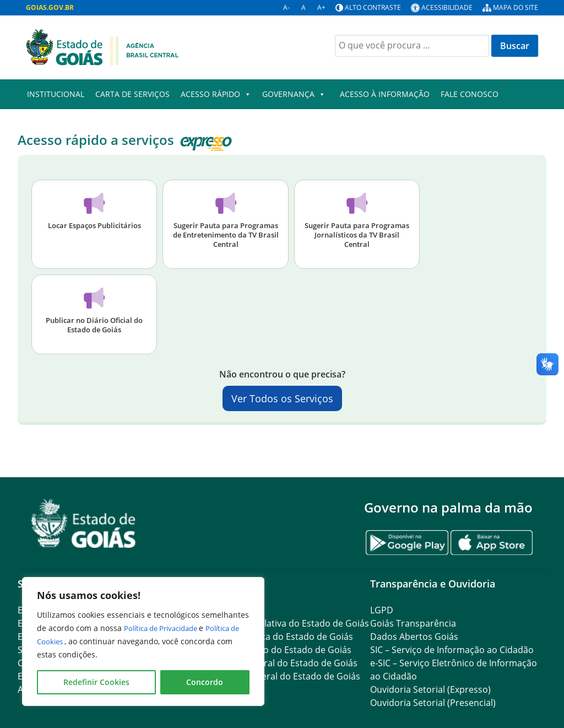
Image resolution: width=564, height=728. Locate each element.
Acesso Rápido (216, 94)
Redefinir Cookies (96, 682)
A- (286, 7)
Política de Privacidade (167, 628)
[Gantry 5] (84, 523)
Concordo (205, 682)
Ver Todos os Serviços (282, 398)
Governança (294, 94)
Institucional (56, 94)
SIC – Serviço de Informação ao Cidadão (452, 650)
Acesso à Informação (385, 94)
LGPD (382, 610)
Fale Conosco (470, 94)
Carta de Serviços (132, 94)
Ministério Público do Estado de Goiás (273, 650)
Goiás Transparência (413, 623)
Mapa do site (516, 7)
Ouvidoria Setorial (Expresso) (430, 689)
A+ (321, 7)
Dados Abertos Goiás (414, 637)
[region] (143, 641)
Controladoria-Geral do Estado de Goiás (277, 676)
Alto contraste (373, 7)
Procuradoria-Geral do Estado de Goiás (276, 663)
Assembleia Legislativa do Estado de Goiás (281, 623)
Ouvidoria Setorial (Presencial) (433, 703)
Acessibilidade (447, 7)
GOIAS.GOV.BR (50, 7)
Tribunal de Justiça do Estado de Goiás (273, 637)
